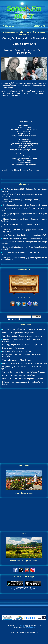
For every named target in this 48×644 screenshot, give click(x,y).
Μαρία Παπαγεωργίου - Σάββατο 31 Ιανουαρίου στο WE (24, 235)
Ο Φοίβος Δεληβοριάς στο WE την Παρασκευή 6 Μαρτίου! (25, 205)
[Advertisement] (24, 426)
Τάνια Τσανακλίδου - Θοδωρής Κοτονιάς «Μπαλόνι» (22, 336)
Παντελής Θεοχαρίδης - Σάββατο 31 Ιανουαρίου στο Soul (25, 238)
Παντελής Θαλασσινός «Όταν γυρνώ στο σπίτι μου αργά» (25, 329)
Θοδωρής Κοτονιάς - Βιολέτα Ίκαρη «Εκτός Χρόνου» (23, 379)
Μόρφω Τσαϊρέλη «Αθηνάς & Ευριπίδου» (18, 333)
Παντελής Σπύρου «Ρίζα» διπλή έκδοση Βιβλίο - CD (22, 345)
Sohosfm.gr (20, 626)
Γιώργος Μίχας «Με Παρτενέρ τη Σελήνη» (18, 375)
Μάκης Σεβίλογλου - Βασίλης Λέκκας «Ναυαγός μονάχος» (25, 363)
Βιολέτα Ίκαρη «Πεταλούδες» (14, 348)
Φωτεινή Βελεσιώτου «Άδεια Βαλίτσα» (17, 360)
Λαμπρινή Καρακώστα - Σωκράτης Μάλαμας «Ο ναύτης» (24, 372)
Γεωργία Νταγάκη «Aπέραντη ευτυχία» (17, 351)
